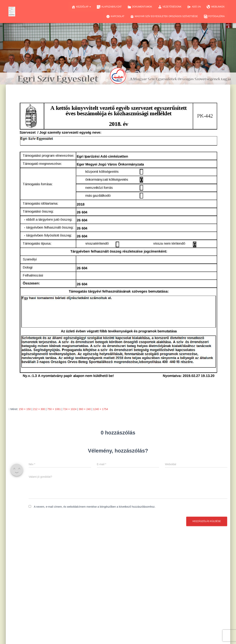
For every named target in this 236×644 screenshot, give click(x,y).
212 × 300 (39, 409)
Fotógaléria (214, 17)
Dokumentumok (140, 7)
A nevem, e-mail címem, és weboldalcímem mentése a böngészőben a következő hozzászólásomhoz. (95, 507)
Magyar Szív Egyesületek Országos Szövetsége (164, 17)
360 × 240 (85, 409)
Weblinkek (216, 7)
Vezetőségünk (170, 7)
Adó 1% (194, 7)
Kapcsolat (115, 17)
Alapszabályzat (109, 7)
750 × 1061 (54, 409)
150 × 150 (25, 409)
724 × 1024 (70, 409)
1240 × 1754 (101, 409)
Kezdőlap (81, 7)
